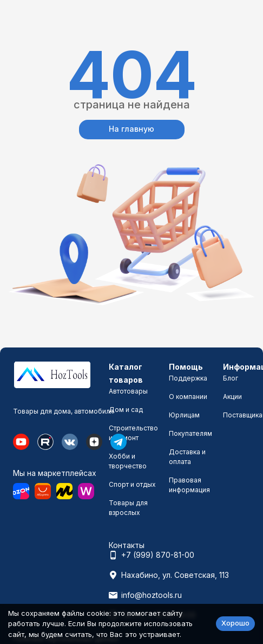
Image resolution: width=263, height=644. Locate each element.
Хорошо (235, 623)
